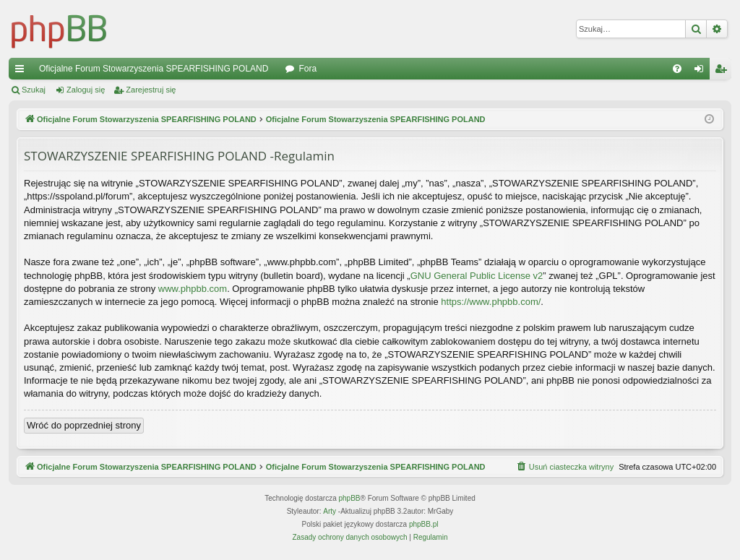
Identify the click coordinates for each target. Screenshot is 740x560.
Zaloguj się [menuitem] (702, 72)
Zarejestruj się (151, 90)
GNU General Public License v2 (477, 276)
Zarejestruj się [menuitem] (723, 72)
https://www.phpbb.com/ (491, 302)
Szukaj (34, 90)
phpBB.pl (424, 524)
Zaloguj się (86, 90)
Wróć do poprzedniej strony (84, 425)
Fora (307, 69)
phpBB (350, 498)
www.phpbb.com (193, 289)
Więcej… (22, 72)
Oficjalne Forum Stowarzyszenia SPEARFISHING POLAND (154, 69)
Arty (330, 511)
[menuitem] (677, 69)
